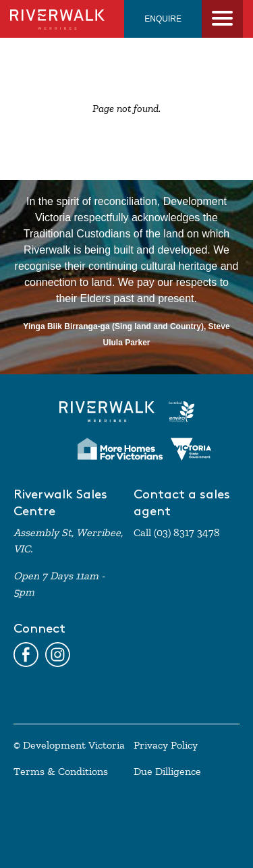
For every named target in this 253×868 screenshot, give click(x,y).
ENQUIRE (163, 19)
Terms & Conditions (61, 772)
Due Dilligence (167, 772)
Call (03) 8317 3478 (177, 533)
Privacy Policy (166, 745)
